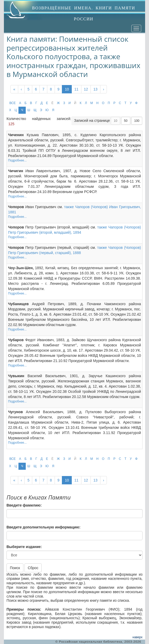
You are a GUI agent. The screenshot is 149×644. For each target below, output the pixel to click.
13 (95, 89)
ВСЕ (12, 103)
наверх (138, 637)
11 (76, 89)
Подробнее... (17, 160)
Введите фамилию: (24, 505)
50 (126, 121)
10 (67, 89)
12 (86, 89)
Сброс (33, 568)
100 (137, 121)
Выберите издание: (24, 547)
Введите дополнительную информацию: (43, 527)
